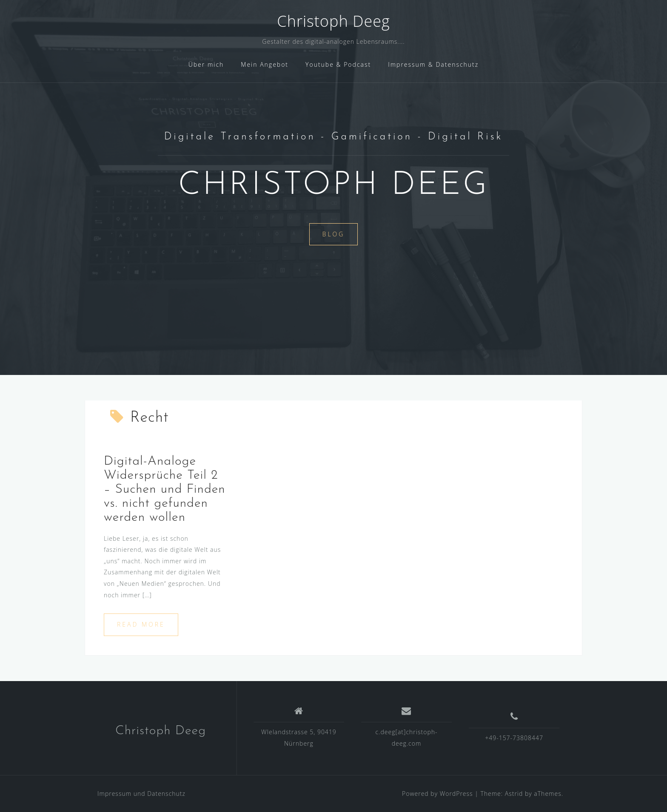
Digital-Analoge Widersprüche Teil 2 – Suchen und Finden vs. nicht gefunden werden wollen (165, 490)
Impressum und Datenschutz (141, 794)
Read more (141, 624)
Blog (334, 234)
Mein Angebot (265, 64)
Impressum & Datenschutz (433, 64)
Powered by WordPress (438, 794)
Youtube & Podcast (338, 64)
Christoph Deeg (333, 21)
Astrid (514, 794)
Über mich (206, 64)
